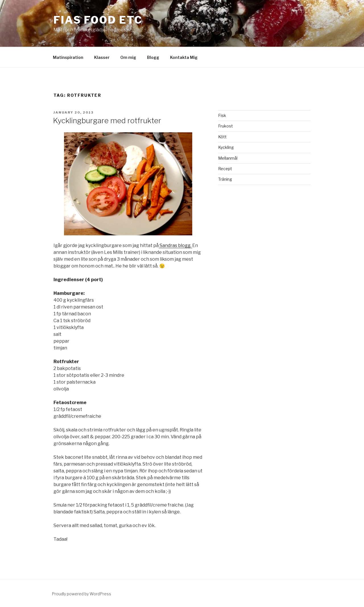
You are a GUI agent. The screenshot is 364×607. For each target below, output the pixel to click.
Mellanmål (228, 158)
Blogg (153, 57)
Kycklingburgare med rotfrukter (107, 121)
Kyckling (226, 147)
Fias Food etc (98, 20)
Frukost (226, 126)
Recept (225, 169)
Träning (225, 179)
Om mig (128, 57)
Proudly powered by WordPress (81, 594)
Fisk (222, 115)
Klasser (102, 57)
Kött (222, 137)
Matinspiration (68, 57)
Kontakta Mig (184, 57)
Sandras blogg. (175, 245)
